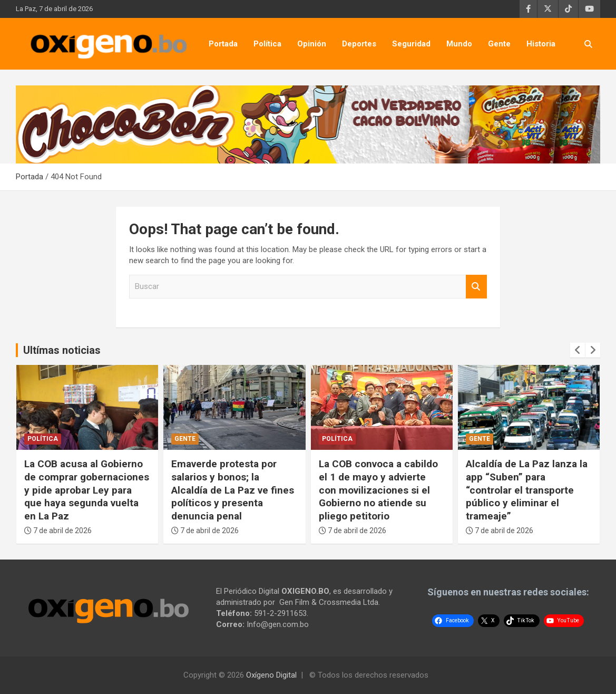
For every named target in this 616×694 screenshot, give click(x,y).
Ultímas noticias (62, 350)
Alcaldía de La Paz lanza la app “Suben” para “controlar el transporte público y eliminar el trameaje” (527, 490)
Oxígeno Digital (271, 675)
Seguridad (411, 44)
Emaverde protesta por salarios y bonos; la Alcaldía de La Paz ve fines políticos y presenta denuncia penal (233, 490)
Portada (223, 44)
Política (267, 44)
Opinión (312, 44)
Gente (499, 44)
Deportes (359, 44)
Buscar (476, 287)
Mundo (459, 44)
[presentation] (578, 350)
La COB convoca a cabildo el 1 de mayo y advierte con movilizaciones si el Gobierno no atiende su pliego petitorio (378, 490)
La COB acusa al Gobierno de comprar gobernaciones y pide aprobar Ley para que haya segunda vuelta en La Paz (87, 490)
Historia (541, 44)
